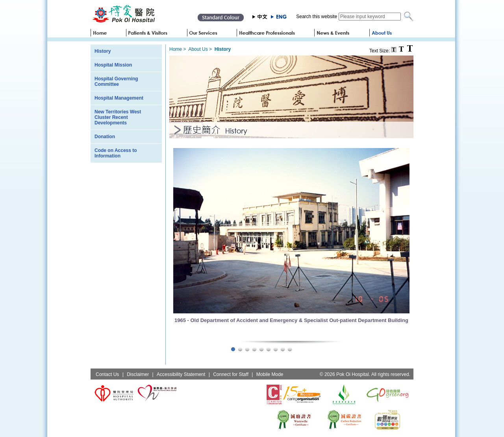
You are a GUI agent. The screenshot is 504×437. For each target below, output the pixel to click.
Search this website (317, 17)
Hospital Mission (113, 65)
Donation (105, 137)
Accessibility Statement (181, 374)
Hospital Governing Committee (116, 81)
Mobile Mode (270, 374)
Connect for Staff (231, 374)
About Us (198, 49)
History (103, 51)
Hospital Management (119, 98)
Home (176, 49)
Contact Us (107, 374)
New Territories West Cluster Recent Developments (118, 117)
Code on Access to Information (116, 153)
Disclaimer (138, 374)
